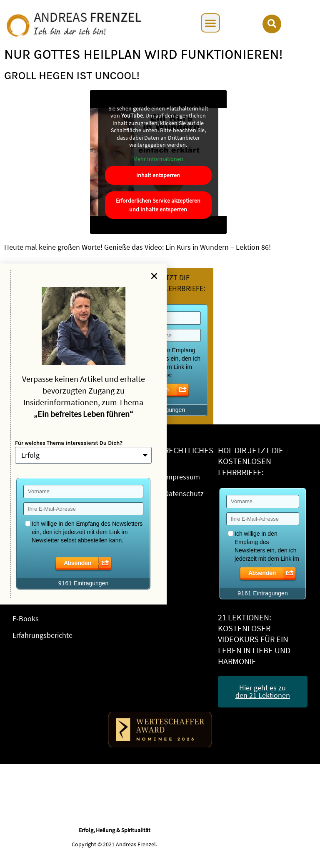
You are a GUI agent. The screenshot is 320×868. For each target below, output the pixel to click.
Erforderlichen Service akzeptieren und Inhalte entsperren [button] (159, 205)
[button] (210, 23)
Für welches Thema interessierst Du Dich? (69, 443)
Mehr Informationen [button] (158, 159)
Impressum (182, 477)
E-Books (26, 618)
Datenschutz (184, 493)
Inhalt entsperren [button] (159, 175)
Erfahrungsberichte (42, 635)
